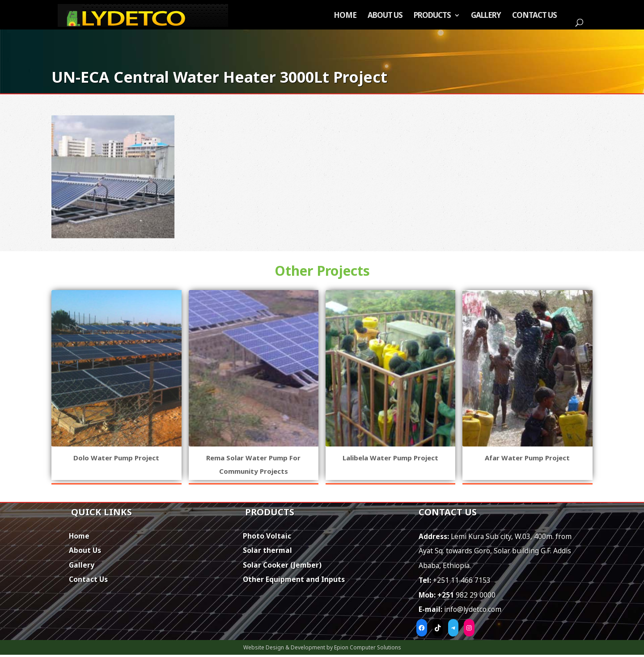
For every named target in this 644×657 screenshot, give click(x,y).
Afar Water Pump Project (527, 458)
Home (345, 16)
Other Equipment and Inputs (294, 579)
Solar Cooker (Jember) (282, 565)
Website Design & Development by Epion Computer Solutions (322, 647)
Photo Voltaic (267, 536)
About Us (385, 16)
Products (432, 16)
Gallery (486, 16)
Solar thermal (267, 550)
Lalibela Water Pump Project (390, 458)
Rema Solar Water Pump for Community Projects (253, 464)
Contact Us (534, 16)
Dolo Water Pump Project (116, 458)
